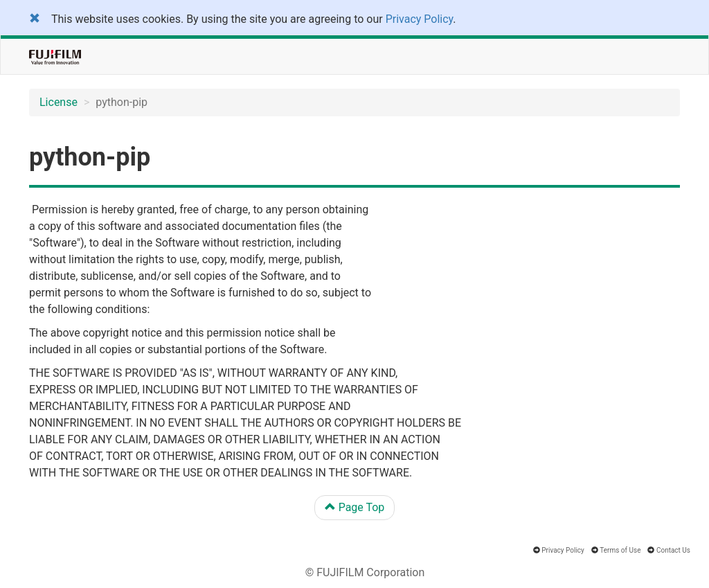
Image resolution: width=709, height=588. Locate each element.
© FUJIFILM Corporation (365, 572)
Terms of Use (620, 550)
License (59, 102)
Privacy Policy (420, 19)
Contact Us (673, 550)
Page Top (355, 507)
